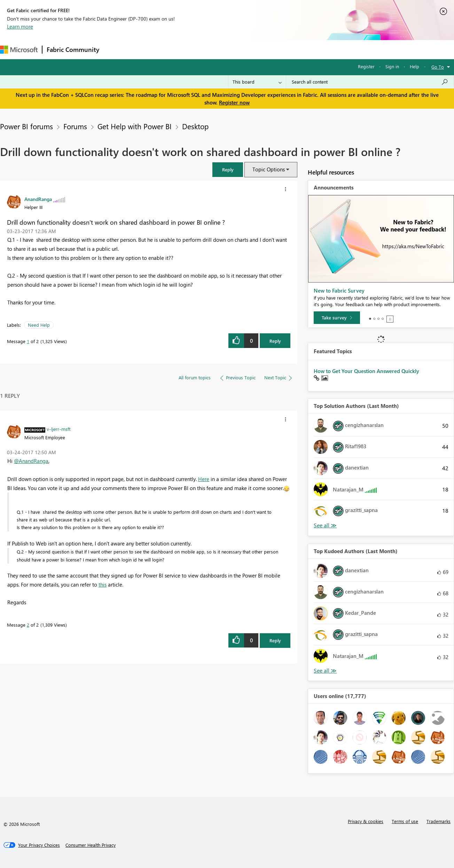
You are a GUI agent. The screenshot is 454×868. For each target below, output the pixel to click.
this (103, 584)
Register (366, 66)
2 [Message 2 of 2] (28, 625)
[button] (228, 169)
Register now (234, 102)
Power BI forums (26, 126)
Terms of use (405, 821)
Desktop (195, 126)
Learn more (20, 26)
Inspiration (146, 49)
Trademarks (439, 821)
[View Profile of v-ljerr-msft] (59, 429)
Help (414, 66)
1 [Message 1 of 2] (28, 341)
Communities (205, 49)
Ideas (174, 49)
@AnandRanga (31, 461)
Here (204, 479)
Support (293, 49)
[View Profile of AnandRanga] (38, 199)
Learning (263, 49)
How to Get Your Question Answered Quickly (366, 371)
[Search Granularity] (257, 82)
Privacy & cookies (366, 821)
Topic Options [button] (269, 169)
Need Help (39, 325)
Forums (115, 49)
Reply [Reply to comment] (275, 640)
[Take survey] (337, 318)
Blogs (236, 49)
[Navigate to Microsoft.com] (19, 50)
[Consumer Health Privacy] (91, 845)
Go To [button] (438, 67)
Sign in (392, 66)
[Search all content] (370, 82)
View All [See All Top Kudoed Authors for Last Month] (325, 671)
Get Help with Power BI (135, 126)
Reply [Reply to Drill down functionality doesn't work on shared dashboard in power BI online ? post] (275, 341)
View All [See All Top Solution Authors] (325, 525)
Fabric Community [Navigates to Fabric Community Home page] (73, 49)
